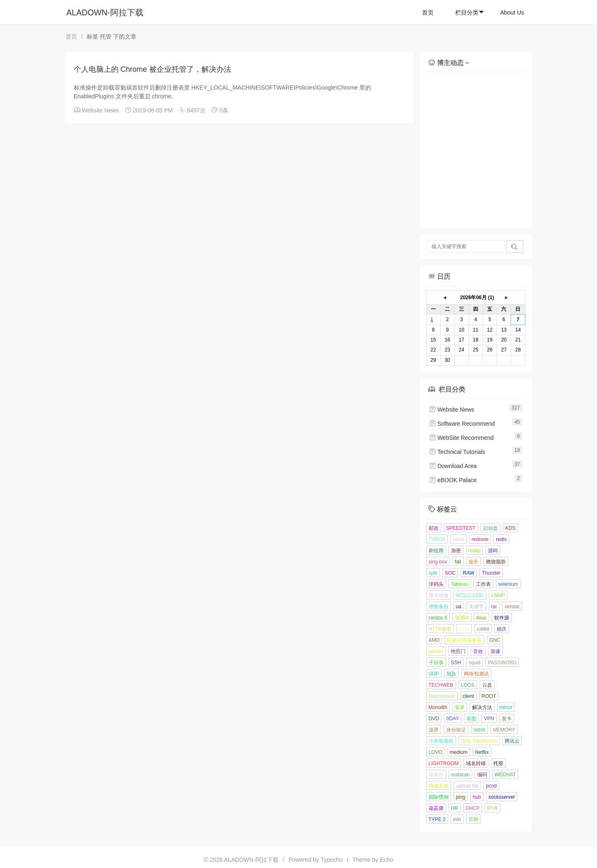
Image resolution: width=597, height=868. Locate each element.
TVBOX (437, 539)
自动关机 (439, 786)
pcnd (491, 786)
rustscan (460, 775)
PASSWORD (502, 663)
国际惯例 (439, 797)
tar (494, 607)
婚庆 (502, 629)
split (433, 573)
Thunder (491, 573)
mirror (506, 707)
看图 (471, 719)
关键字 (476, 607)
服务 (473, 562)
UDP (434, 674)
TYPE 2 (437, 819)
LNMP (498, 595)
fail (458, 562)
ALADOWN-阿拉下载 (105, 12)
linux (482, 618)
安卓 (460, 707)
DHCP (473, 808)
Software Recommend (462, 424)
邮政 (434, 528)
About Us (512, 12)
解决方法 (482, 707)
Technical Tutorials (457, 452)
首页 (428, 12)
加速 (495, 651)
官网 (473, 819)
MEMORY (504, 730)
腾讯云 (512, 741)
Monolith (438, 707)
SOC (450, 573)
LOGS (468, 685)
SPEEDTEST (461, 528)
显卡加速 (439, 595)
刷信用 (436, 551)
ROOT (489, 696)
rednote (480, 539)
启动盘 (490, 528)
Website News (100, 110)
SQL (451, 674)
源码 (493, 551)
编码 (482, 775)
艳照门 (458, 651)
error (464, 629)
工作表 (483, 584)
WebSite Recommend (461, 438)
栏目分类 (470, 12)
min (457, 819)
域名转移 (476, 763)
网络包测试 (476, 674)
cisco (458, 539)
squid (474, 663)
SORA (462, 618)
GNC (495, 640)
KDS (511, 528)
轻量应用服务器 (464, 640)
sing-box (438, 562)
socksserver (502, 797)
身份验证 (456, 730)
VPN (489, 719)
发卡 (507, 719)
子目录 (436, 663)
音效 (478, 651)
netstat (512, 607)
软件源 (502, 618)
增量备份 (439, 607)
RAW (469, 573)
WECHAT (505, 775)
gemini (436, 651)
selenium (508, 584)
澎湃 (434, 730)
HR (455, 808)
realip (474, 551)
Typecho (331, 860)
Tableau (460, 584)
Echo (386, 860)
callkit (483, 629)
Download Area (453, 466)
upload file (467, 786)
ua (459, 607)
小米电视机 (441, 741)
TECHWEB (441, 685)
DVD (434, 719)
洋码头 (436, 584)
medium (459, 752)
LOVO (436, 752)
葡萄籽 (436, 775)
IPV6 (493, 808)
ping (461, 797)
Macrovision (442, 696)
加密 (456, 551)
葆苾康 (436, 808)
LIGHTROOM (444, 763)
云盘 (487, 685)
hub (477, 797)
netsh (479, 730)
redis (501, 539)
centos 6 (438, 618)
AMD (434, 640)
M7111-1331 (470, 595)
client (468, 696)
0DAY (453, 719)
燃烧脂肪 (496, 562)
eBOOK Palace (453, 480)
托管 (498, 763)
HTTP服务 (440, 629)
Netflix (482, 752)
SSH (456, 663)
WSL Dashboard (479, 741)
